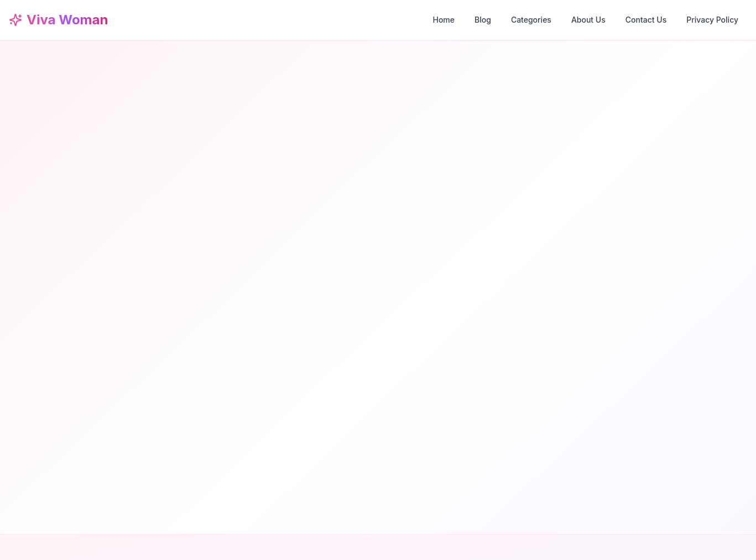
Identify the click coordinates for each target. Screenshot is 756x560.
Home (444, 20)
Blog (483, 20)
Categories (531, 20)
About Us (588, 20)
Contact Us (646, 20)
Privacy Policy (712, 20)
